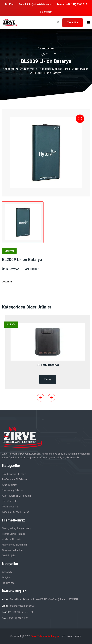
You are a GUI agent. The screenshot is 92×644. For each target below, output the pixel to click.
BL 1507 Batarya (48, 365)
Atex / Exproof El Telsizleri (16, 496)
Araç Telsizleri (10, 485)
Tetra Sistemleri (11, 507)
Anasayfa (9, 69)
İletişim (6, 578)
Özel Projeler (9, 556)
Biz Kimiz (10, 4)
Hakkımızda (8, 583)
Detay (48, 379)
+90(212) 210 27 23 (18, 618)
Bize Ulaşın (46, 12)
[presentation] (41, 398)
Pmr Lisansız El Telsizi (14, 474)
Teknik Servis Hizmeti (14, 534)
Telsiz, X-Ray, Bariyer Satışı (17, 528)
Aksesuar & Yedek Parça (55, 69)
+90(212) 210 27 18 (77, 4)
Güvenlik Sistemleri (12, 550)
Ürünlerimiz (27, 69)
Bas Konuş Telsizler (13, 490)
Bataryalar (82, 69)
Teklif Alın (73, 22)
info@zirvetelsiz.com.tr (40, 4)
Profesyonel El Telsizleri (15, 479)
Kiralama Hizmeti (11, 539)
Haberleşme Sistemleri (14, 545)
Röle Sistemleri (10, 501)
